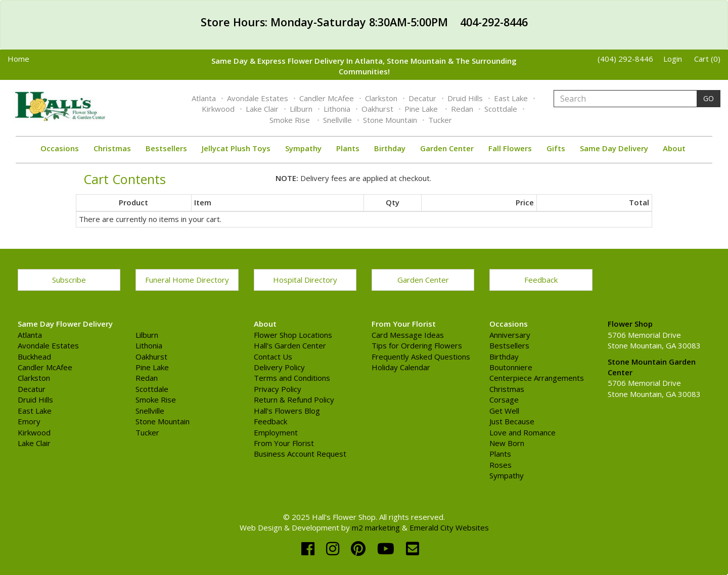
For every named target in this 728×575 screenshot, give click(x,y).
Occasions (60, 148)
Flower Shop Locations (293, 335)
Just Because (512, 421)
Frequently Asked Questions (421, 357)
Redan (462, 109)
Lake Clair (262, 109)
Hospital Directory (305, 280)
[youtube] (388, 548)
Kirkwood (218, 109)
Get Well (504, 411)
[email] (413, 548)
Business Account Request (300, 454)
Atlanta (204, 98)
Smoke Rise (291, 120)
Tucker (440, 120)
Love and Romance (522, 432)
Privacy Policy (278, 389)
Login (673, 59)
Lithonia (337, 109)
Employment (276, 432)
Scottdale (501, 109)
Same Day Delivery (614, 148)
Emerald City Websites (449, 527)
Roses (500, 465)
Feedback (541, 280)
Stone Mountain (390, 120)
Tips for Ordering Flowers (417, 345)
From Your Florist (284, 443)
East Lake (511, 98)
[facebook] (310, 548)
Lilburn (301, 109)
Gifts (556, 148)
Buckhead (34, 357)
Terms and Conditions (292, 378)
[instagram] (335, 548)
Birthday (390, 148)
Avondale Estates (258, 98)
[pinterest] (360, 548)
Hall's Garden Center (290, 345)
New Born (507, 443)
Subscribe (69, 280)
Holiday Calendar (401, 367)
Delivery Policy (279, 367)
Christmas (112, 148)
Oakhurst (377, 109)
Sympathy (303, 148)
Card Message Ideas (408, 335)
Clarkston (381, 98)
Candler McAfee (327, 98)
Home (18, 59)
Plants (348, 148)
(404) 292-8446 (625, 59)
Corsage (504, 400)
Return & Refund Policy (294, 400)
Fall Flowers (510, 148)
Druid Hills (465, 98)
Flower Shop (630, 324)
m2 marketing (376, 527)
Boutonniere (511, 367)
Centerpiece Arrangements (537, 378)
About (674, 148)
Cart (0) (707, 59)
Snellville (337, 120)
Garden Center (447, 148)
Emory (29, 421)
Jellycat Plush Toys (236, 148)
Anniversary (510, 335)
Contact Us (273, 357)
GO (709, 98)
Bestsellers (166, 148)
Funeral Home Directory (187, 280)
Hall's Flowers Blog (287, 411)
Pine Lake (422, 109)
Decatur (422, 98)
